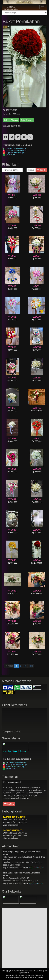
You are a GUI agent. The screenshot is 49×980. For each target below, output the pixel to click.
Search (41, 170)
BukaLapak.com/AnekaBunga (14, 151)
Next (31, 666)
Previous (9, 666)
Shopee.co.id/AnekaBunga (13, 153)
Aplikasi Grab (9, 155)
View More (9, 804)
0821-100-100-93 (37, 883)
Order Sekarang (27, 120)
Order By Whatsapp (11, 120)
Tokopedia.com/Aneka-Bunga (14, 148)
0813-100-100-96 (37, 868)
